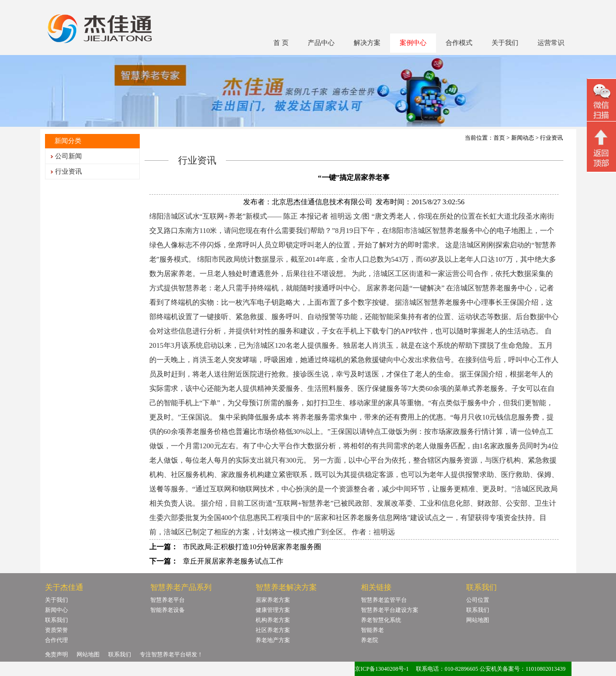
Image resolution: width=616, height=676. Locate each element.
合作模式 (459, 43)
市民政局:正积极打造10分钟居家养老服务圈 (252, 547)
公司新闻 (68, 156)
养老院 (370, 640)
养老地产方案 (273, 640)
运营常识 (551, 43)
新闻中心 (56, 610)
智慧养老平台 (168, 600)
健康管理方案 (273, 610)
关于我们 (505, 43)
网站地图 (478, 620)
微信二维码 (601, 101)
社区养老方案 (273, 630)
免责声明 (56, 654)
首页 (499, 138)
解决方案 (367, 43)
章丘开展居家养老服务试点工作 (233, 561)
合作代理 (56, 640)
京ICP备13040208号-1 (382, 669)
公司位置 (478, 600)
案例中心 (413, 43)
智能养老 (372, 630)
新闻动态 (523, 138)
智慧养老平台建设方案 (390, 610)
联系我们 (56, 620)
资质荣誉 (56, 630)
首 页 (281, 43)
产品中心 (321, 43)
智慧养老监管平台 (384, 600)
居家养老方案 (273, 600)
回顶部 (601, 148)
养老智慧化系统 (381, 620)
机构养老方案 (273, 620)
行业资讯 (68, 172)
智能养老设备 (168, 610)
